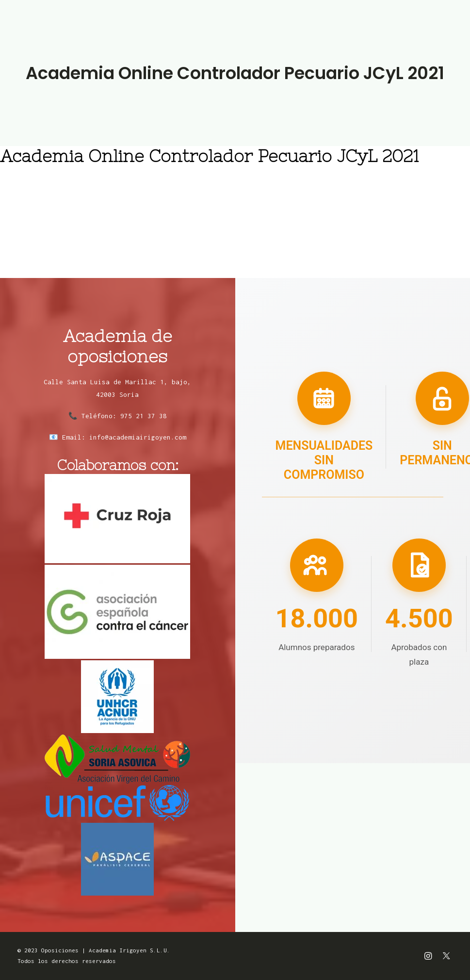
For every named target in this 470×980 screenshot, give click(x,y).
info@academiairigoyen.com (138, 437)
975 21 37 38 (144, 416)
